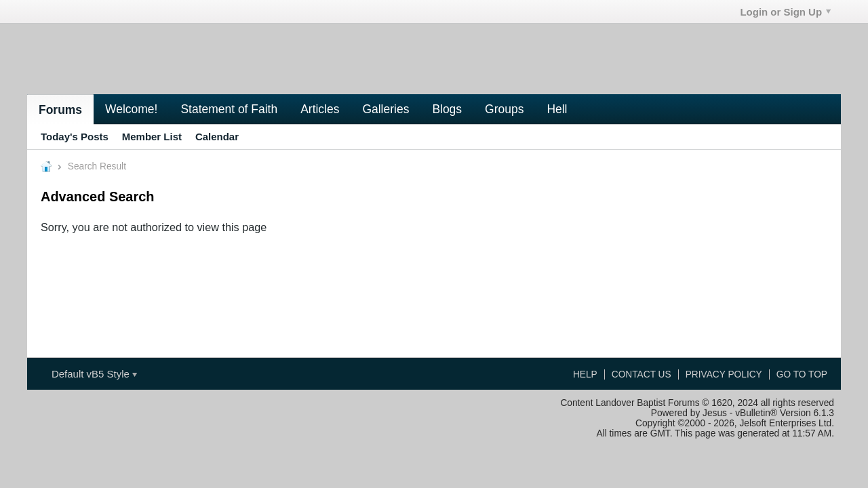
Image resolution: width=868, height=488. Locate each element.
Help (585, 374)
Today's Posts (75, 137)
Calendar (217, 137)
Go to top (802, 374)
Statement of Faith (229, 109)
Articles (320, 109)
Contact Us (642, 374)
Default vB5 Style (94, 374)
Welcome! (131, 109)
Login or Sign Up (785, 12)
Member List (152, 137)
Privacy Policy (724, 374)
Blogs (447, 109)
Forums (60, 110)
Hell (557, 109)
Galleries (386, 109)
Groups (504, 109)
